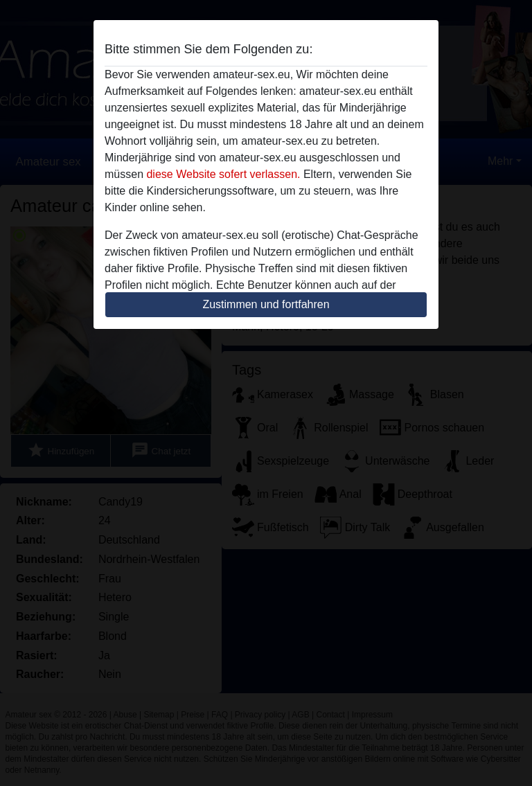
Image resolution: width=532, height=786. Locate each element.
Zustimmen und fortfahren (266, 304)
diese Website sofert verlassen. (223, 174)
